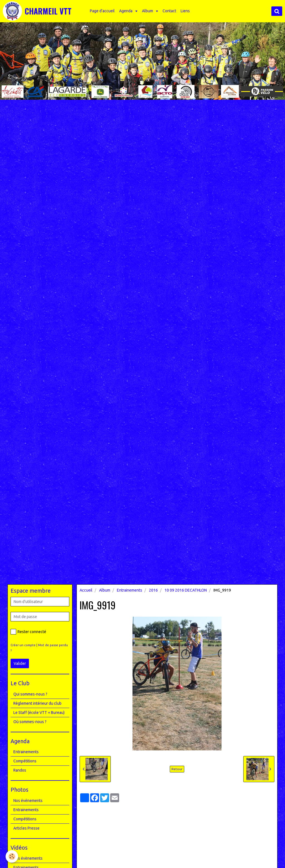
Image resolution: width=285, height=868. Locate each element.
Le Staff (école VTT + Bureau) (39, 713)
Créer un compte (23, 645)
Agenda (126, 11)
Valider (20, 663)
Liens (185, 11)
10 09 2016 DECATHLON (186, 590)
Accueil (86, 590)
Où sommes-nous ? (30, 722)
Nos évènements (28, 858)
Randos (20, 770)
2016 (153, 590)
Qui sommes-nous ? (30, 694)
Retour (177, 769)
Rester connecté (28, 632)
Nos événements (28, 801)
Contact (169, 11)
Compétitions (25, 761)
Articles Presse (26, 828)
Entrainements (130, 590)
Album (148, 11)
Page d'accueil (102, 11)
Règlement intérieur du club (37, 703)
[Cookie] (12, 856)
